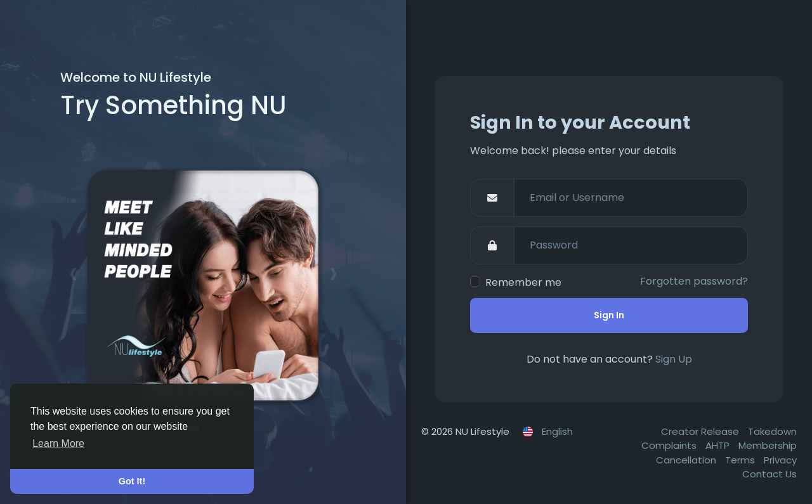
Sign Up (674, 359)
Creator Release (701, 431)
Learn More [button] (58, 443)
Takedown (772, 431)
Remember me (523, 282)
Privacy (780, 460)
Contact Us (769, 474)
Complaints (670, 445)
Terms (741, 460)
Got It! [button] (132, 481)
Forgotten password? (694, 281)
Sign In (609, 315)
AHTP (719, 445)
